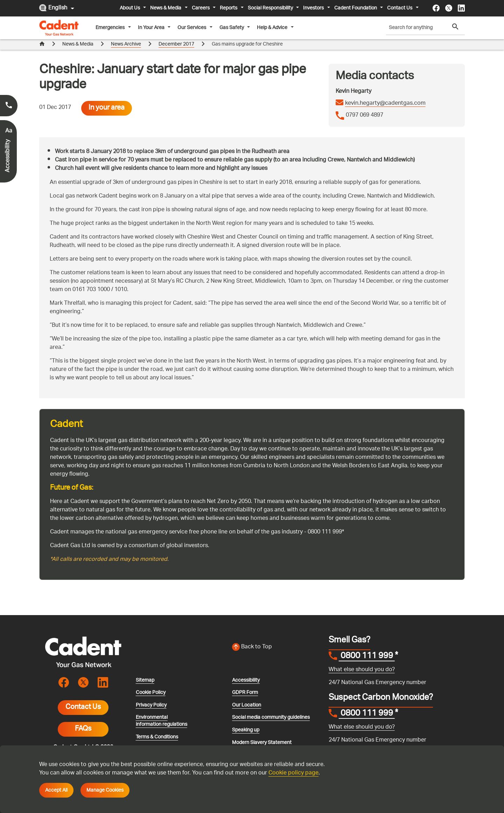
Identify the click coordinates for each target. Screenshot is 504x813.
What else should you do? (362, 670)
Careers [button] (201, 8)
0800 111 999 (367, 657)
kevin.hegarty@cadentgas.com (385, 104)
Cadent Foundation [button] (356, 8)
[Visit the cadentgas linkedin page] (461, 8)
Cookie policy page (293, 773)
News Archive (126, 44)
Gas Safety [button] (232, 28)
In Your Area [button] (152, 28)
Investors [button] (314, 8)
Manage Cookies (105, 790)
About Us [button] (130, 8)
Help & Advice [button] (273, 28)
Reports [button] (229, 8)
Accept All (56, 790)
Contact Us (83, 708)
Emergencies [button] (111, 28)
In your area (107, 108)
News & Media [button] (166, 8)
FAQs (83, 729)
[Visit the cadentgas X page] (449, 8)
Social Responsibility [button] (271, 8)
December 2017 (176, 44)
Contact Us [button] (400, 8)
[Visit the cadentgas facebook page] (436, 8)
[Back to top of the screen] (276, 647)
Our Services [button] (192, 28)
